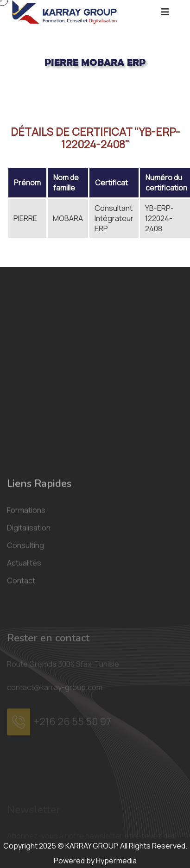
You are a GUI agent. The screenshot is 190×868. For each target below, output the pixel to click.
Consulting (25, 617)
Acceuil (18, 93)
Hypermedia (116, 861)
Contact (21, 653)
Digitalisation (29, 600)
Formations (26, 582)
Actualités (24, 635)
